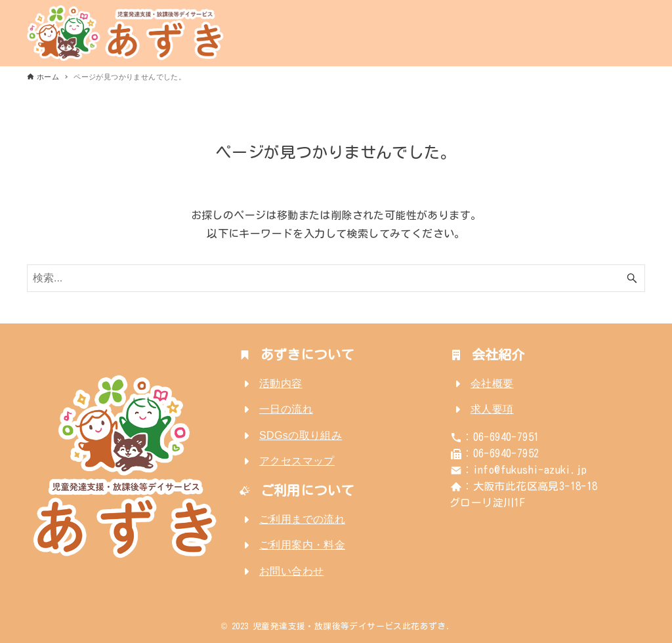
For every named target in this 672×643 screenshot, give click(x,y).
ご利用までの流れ (302, 519)
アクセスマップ (297, 461)
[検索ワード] (336, 278)
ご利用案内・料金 (302, 545)
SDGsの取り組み (301, 435)
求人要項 (492, 409)
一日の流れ (286, 409)
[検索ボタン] (632, 278)
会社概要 (492, 384)
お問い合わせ (291, 571)
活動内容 (281, 384)
